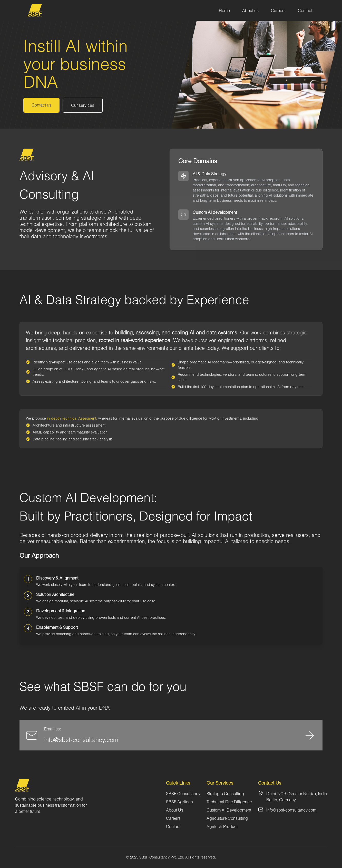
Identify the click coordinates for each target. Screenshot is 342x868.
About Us (175, 810)
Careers (278, 10)
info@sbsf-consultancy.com (81, 740)
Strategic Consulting (225, 793)
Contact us (41, 105)
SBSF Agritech (179, 802)
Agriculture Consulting (227, 818)
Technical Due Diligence (229, 802)
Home (224, 10)
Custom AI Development (229, 810)
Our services (83, 105)
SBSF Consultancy (183, 793)
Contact (305, 10)
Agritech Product (222, 826)
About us (250, 10)
